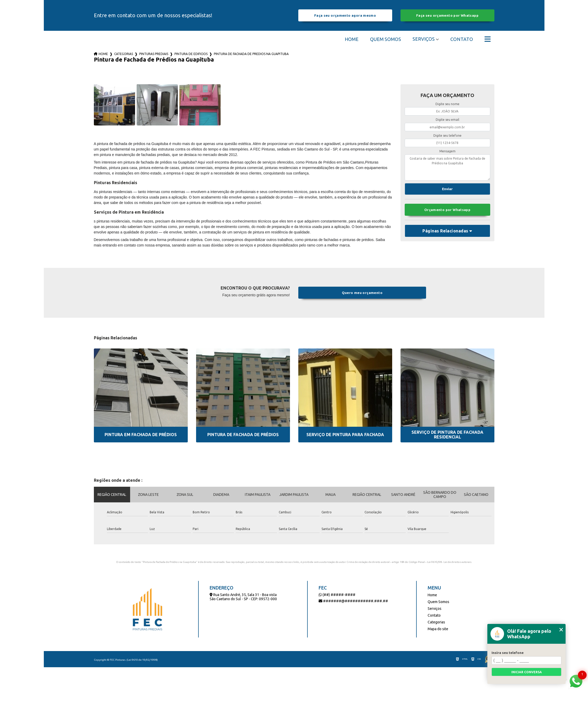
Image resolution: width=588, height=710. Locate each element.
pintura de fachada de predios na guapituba (251, 54)
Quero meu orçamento (362, 293)
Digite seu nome (447, 104)
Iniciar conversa (527, 672)
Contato (462, 39)
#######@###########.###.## (353, 601)
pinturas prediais (154, 54)
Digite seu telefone (447, 136)
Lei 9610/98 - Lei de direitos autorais (449, 562)
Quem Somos (386, 39)
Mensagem (447, 151)
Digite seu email (447, 120)
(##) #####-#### (337, 595)
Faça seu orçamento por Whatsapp (447, 15)
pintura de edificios (191, 54)
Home (352, 39)
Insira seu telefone (508, 653)
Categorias (124, 54)
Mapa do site (438, 629)
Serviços (424, 39)
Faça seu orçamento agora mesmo (345, 15)
